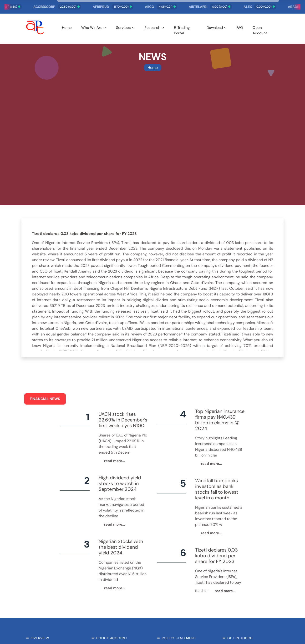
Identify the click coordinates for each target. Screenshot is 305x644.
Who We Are (92, 28)
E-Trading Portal (182, 30)
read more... (115, 461)
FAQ (240, 28)
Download (215, 28)
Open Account (260, 30)
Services (123, 28)
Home (67, 28)
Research (152, 28)
